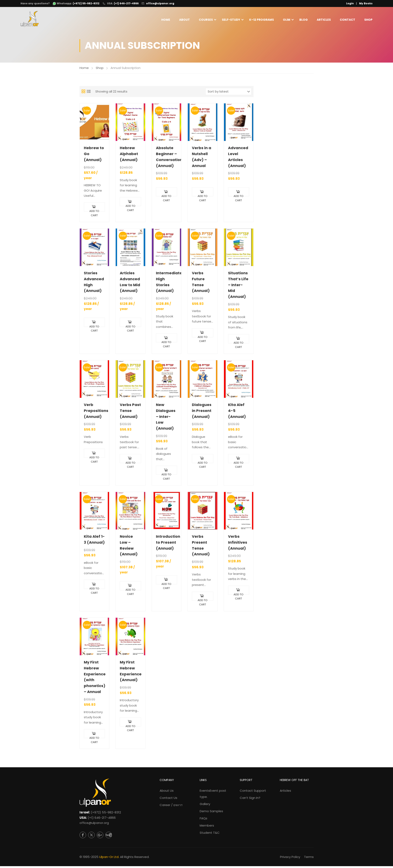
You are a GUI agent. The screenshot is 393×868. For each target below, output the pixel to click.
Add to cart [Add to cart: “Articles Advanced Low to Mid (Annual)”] (130, 327)
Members (207, 827)
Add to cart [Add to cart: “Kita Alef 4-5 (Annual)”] (239, 464)
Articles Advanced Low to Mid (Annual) (130, 284)
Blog (304, 20)
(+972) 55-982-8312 (106, 814)
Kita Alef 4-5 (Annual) (237, 412)
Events (213, 795)
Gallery (205, 806)
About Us (167, 792)
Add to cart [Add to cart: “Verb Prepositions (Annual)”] (94, 458)
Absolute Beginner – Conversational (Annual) (167, 158)
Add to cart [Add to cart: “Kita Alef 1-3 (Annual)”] (94, 589)
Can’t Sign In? (250, 800)
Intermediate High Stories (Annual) (167, 284)
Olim (287, 20)
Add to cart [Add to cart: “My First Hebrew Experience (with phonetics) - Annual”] (94, 739)
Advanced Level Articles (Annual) (238, 158)
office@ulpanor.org (160, 3)
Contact (347, 20)
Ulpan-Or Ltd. (109, 859)
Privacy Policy (290, 859)
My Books (366, 3)
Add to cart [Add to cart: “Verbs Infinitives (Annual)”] (239, 595)
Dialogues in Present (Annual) (202, 412)
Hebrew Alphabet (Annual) (129, 156)
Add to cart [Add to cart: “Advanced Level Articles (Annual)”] (239, 197)
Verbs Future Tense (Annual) (201, 284)
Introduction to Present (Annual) (167, 544)
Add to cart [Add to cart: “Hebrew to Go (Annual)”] (94, 212)
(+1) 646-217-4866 (126, 3)
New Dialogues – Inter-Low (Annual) (166, 418)
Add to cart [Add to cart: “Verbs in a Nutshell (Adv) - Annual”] (203, 197)
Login (350, 3)
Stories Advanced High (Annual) (94, 284)
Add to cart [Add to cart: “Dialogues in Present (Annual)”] (203, 464)
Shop (368, 20)
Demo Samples (211, 813)
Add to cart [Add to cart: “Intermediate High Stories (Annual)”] (166, 343)
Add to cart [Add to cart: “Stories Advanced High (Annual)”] (94, 327)
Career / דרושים (171, 807)
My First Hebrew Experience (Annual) (130, 673)
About (184, 20)
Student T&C (210, 834)
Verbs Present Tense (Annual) (201, 547)
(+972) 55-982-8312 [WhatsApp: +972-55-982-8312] (86, 3)
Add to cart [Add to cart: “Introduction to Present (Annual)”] (166, 585)
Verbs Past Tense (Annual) (130, 412)
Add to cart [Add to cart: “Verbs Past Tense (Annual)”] (130, 464)
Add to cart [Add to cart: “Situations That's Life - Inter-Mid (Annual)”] (239, 344)
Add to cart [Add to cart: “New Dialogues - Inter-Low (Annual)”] (166, 475)
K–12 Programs (262, 20)
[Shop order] (228, 93)
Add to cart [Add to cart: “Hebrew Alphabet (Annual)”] (130, 207)
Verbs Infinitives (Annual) (238, 544)
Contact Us (168, 800)
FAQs (203, 820)
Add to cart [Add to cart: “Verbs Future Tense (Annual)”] (203, 338)
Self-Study (231, 20)
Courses (206, 20)
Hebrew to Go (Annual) (94, 156)
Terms (309, 859)
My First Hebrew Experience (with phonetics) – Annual (95, 679)
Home (166, 20)
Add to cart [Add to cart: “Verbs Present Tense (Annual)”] (203, 601)
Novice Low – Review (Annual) (129, 547)
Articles (324, 20)
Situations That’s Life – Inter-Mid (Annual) (238, 287)
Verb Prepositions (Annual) (95, 412)
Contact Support (253, 792)
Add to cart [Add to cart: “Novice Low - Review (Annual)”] (130, 591)
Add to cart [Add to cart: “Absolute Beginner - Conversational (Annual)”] (166, 197)
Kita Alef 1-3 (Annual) (94, 541)
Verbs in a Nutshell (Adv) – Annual (202, 158)
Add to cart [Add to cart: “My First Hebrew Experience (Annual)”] (130, 727)
